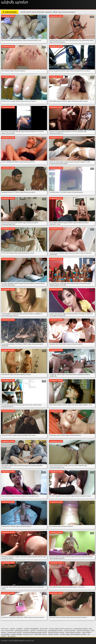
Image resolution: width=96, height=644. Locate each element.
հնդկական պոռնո (15, 632)
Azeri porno (5, 629)
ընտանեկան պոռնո (78, 634)
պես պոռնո (86, 632)
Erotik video (44, 629)
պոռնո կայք (65, 634)
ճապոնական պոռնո (56, 632)
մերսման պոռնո (41, 634)
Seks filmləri (10, 631)
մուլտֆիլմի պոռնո (55, 631)
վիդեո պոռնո (54, 634)
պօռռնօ (20, 629)
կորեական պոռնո (22, 631)
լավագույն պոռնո (81, 629)
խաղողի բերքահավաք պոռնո (35, 632)
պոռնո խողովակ (83, 631)
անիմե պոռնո (14, 2)
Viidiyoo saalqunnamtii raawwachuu (61, 629)
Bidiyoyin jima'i (28, 634)
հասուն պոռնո (70, 631)
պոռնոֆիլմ (5, 634)
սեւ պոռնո (11, 636)
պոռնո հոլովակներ (31, 629)
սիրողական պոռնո (73, 632)
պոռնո (33, 631)
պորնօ (13, 629)
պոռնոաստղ (42, 631)
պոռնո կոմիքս (16, 634)
